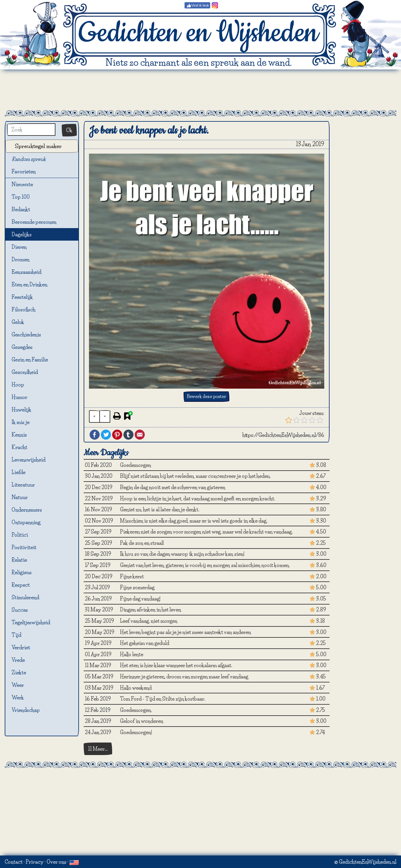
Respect (21, 585)
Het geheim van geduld (145, 643)
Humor (19, 397)
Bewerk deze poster (206, 396)
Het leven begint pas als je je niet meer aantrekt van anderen (185, 632)
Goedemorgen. (136, 710)
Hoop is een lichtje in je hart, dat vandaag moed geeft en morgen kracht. (198, 498)
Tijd (16, 635)
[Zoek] (31, 130)
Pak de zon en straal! (142, 543)
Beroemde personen (34, 222)
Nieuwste (22, 184)
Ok (69, 130)
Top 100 (21, 197)
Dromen (21, 259)
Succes (20, 610)
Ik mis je (21, 422)
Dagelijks (22, 234)
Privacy (35, 862)
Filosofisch (23, 309)
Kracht (19, 447)
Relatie (19, 560)
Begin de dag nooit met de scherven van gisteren (173, 487)
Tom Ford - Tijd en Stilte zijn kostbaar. (163, 699)
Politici (20, 535)
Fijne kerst (132, 576)
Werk (18, 697)
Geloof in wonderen (142, 721)
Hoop (18, 385)
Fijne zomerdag (137, 587)
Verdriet (21, 647)
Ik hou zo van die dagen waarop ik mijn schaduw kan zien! (182, 554)
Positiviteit (24, 547)
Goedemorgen (135, 465)
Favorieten (27, 172)
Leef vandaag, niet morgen (149, 621)
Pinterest (117, 435)
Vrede (18, 660)
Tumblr (128, 435)
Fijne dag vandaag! (140, 599)
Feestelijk (22, 297)
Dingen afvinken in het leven (151, 610)
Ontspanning (26, 522)
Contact (14, 862)
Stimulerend (25, 597)
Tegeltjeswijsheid (31, 622)
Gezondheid (25, 372)
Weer (18, 685)
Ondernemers (27, 510)
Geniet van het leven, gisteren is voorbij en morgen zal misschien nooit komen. (205, 565)
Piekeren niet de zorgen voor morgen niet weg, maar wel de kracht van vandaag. (206, 532)
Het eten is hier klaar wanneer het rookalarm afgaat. (176, 665)
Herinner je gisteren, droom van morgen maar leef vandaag (184, 677)
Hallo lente (132, 654)
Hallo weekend (136, 688)
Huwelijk (21, 410)
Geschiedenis (26, 334)
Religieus (22, 572)
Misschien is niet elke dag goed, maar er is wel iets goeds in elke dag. (194, 521)
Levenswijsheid (29, 460)
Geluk (18, 322)
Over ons (57, 862)
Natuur (20, 497)
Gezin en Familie (30, 360)
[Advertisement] (200, 90)
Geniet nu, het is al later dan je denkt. (160, 509)
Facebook (95, 435)
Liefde (18, 472)
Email (140, 435)
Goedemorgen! (136, 732)
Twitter (106, 435)
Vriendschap (26, 710)
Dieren (19, 247)
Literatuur (23, 485)
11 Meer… (98, 749)
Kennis (19, 435)
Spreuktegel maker (38, 146)
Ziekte (19, 672)
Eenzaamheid (26, 272)
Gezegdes (22, 347)
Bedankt (21, 209)
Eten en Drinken (29, 284)
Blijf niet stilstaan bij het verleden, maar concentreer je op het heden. (195, 476)
